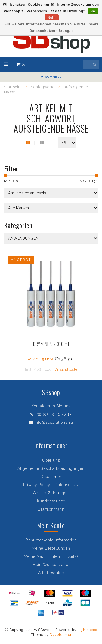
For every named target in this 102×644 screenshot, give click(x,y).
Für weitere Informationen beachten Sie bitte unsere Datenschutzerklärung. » (52, 28)
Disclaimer (51, 477)
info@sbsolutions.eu (54, 422)
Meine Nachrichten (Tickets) (51, 556)
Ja (93, 11)
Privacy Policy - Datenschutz (51, 485)
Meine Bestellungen (51, 548)
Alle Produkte (51, 573)
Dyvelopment (62, 635)
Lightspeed (87, 630)
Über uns (51, 460)
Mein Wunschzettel (51, 565)
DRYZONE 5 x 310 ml (51, 344)
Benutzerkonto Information (51, 540)
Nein (52, 18)
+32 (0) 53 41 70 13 (53, 414)
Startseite (13, 87)
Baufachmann (51, 509)
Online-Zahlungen (51, 493)
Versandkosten (67, 369)
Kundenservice (51, 501)
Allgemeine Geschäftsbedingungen (51, 468)
